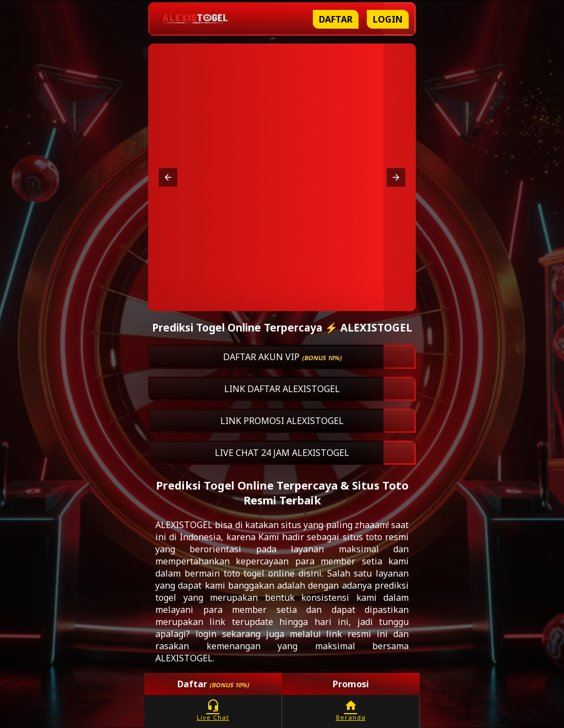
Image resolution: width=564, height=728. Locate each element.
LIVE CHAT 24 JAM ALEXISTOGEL (282, 453)
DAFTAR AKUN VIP (282, 357)
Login (388, 19)
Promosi (351, 684)
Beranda (351, 710)
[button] (168, 177)
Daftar (336, 19)
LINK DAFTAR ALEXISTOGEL (282, 389)
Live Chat (213, 710)
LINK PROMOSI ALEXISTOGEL (282, 421)
